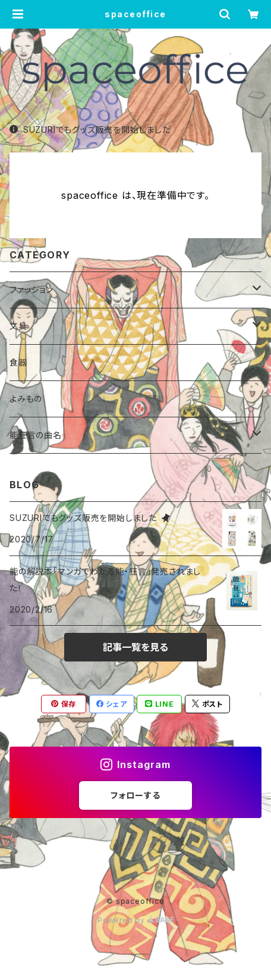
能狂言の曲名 (36, 435)
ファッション (31, 290)
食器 (18, 362)
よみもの (26, 399)
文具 (18, 326)
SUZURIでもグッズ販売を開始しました (90, 129)
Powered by (135, 920)
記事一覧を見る (135, 647)
